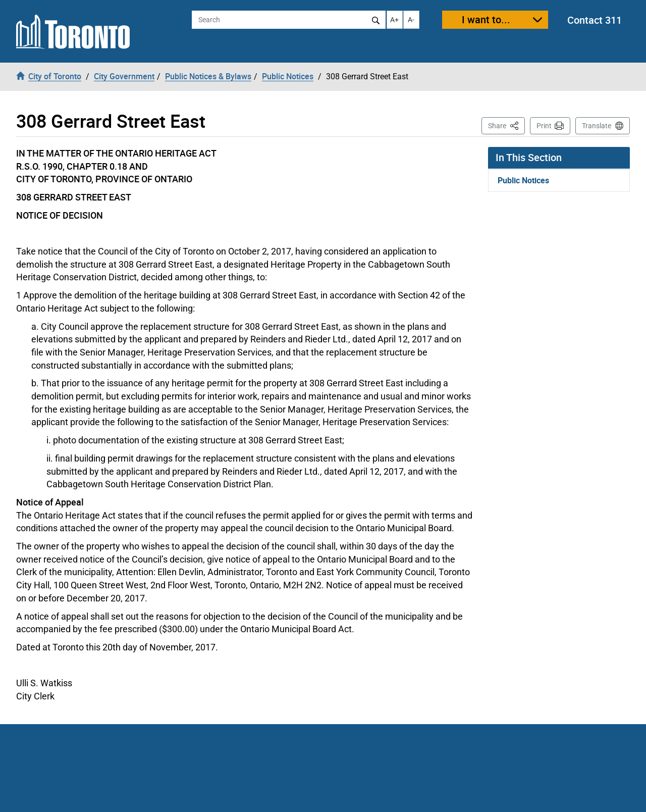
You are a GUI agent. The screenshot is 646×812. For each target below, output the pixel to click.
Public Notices (523, 180)
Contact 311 (595, 20)
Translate (597, 126)
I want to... (486, 19)
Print (544, 126)
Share (506, 125)
